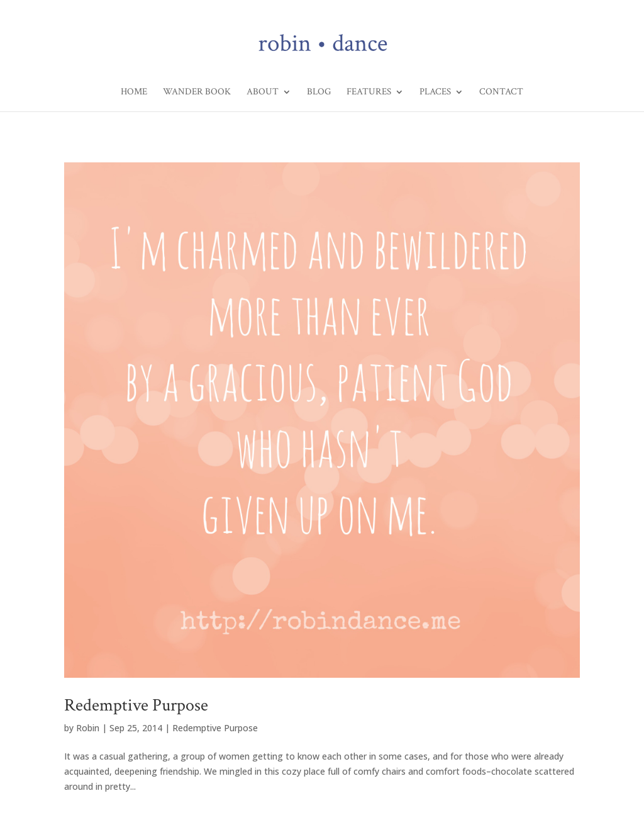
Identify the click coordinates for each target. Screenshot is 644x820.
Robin (88, 728)
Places (435, 93)
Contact (501, 93)
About (263, 93)
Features (369, 93)
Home (134, 93)
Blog (319, 93)
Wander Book (197, 93)
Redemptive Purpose (136, 705)
